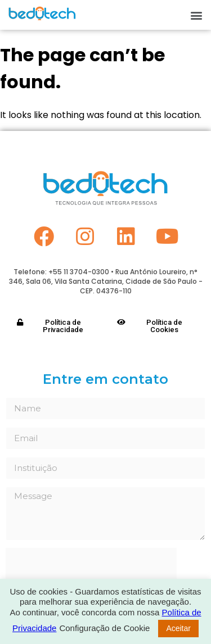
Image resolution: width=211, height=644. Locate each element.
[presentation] (91, 570)
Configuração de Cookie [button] (104, 628)
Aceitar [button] (178, 628)
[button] (196, 15)
